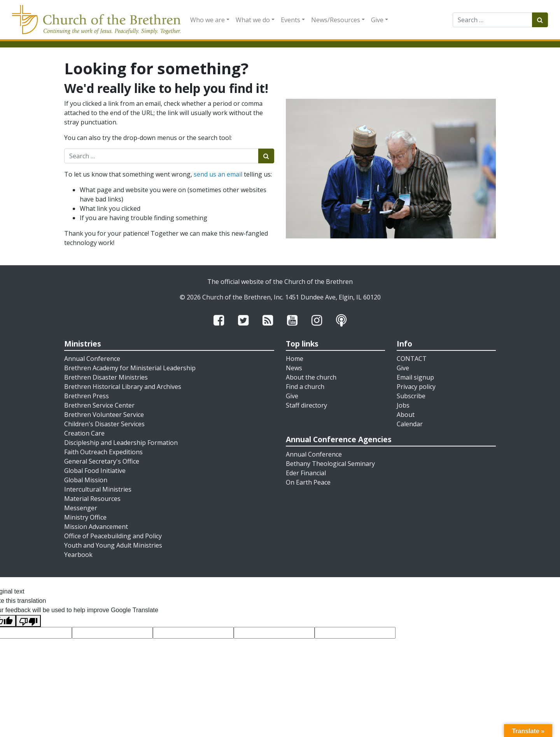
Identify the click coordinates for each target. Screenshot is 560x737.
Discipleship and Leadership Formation (121, 443)
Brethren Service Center (99, 405)
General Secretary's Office (102, 461)
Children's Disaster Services (104, 424)
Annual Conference (92, 359)
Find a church (305, 387)
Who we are (207, 20)
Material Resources (92, 499)
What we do (253, 20)
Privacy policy (416, 387)
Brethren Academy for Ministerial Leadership (130, 368)
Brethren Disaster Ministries (106, 377)
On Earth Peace (308, 482)
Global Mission (86, 480)
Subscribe (411, 396)
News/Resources (336, 20)
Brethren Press (87, 396)
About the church (311, 377)
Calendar (410, 424)
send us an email (218, 174)
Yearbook (78, 555)
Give (377, 20)
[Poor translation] (28, 621)
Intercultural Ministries (98, 489)
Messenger (81, 508)
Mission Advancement (96, 527)
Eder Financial (306, 473)
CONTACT (412, 359)
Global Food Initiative (95, 471)
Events (290, 20)
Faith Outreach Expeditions (103, 452)
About (406, 415)
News (294, 368)
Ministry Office (85, 517)
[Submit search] (540, 20)
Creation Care (84, 433)
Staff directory (306, 405)
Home (295, 359)
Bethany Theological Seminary (330, 464)
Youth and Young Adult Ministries (113, 545)
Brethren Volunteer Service (104, 415)
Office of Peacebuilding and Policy (113, 536)
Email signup (415, 377)
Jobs (403, 405)
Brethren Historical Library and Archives (123, 387)
